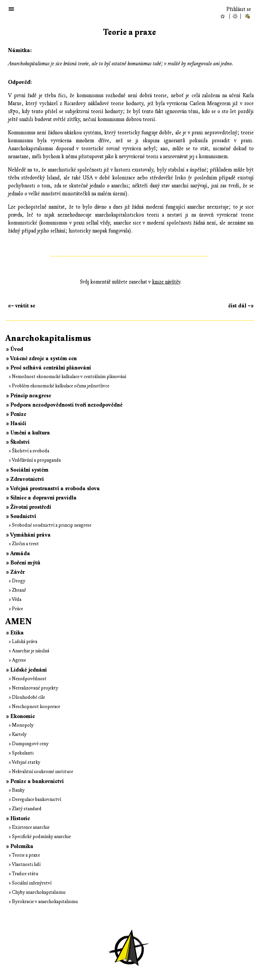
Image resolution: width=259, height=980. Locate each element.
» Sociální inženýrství (30, 883)
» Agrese (17, 660)
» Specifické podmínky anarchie (40, 837)
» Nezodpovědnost (28, 679)
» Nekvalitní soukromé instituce (41, 772)
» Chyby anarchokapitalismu (37, 892)
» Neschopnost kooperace (34, 707)
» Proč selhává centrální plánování (48, 368)
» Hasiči (16, 424)
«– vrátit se (22, 306)
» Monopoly (21, 725)
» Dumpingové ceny (29, 744)
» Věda (15, 599)
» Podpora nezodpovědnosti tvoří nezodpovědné (64, 405)
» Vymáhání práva (28, 535)
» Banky (17, 790)
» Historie (18, 818)
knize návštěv (166, 282)
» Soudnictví (21, 516)
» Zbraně (17, 590)
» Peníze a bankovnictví (35, 781)
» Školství (18, 442)
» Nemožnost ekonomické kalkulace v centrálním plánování (67, 377)
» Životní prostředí (29, 507)
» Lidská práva (23, 642)
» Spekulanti (21, 753)
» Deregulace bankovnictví (35, 799)
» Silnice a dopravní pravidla (41, 498)
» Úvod (15, 349)
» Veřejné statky (24, 762)
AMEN (19, 621)
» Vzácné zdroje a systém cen (41, 359)
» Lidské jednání (26, 670)
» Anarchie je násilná (29, 651)
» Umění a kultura (28, 433)
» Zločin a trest (24, 544)
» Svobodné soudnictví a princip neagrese (50, 525)
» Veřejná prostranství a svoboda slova (53, 489)
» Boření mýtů (23, 563)
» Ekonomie (20, 716)
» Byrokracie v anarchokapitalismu (43, 902)
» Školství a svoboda (29, 451)
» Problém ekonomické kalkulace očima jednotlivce (59, 386)
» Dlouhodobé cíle (27, 697)
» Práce (16, 609)
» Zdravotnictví (25, 479)
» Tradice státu (23, 874)
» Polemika (20, 846)
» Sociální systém (27, 470)
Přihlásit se (239, 9)
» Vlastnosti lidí (25, 864)
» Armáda (18, 554)
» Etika (15, 633)
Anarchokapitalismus (48, 338)
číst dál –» (241, 306)
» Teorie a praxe (24, 855)
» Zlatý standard (25, 809)
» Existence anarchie (29, 827)
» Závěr (15, 572)
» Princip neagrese (29, 396)
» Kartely (18, 734)
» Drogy (17, 581)
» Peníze (16, 414)
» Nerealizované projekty (33, 688)
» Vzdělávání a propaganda (35, 460)
